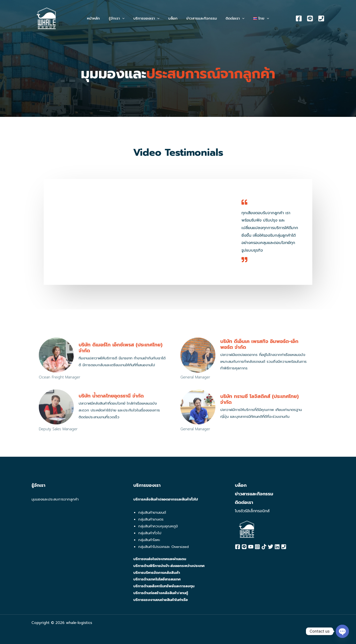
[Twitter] (271, 547)
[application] (125, 18)
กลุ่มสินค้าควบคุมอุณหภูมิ (158, 526)
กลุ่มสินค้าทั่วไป (150, 533)
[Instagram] (257, 547)
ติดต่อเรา (244, 502)
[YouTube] (251, 547)
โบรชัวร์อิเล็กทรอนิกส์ (252, 511)
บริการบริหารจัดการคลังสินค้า (157, 573)
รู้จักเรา (38, 485)
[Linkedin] (277, 547)
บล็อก (241, 485)
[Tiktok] (264, 547)
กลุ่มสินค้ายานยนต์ (152, 512)
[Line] (310, 18)
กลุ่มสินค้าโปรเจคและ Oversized (163, 547)
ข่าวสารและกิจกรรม (254, 494)
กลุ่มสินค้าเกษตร (151, 519)
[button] (120, 18)
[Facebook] (299, 18)
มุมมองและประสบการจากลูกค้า (55, 499)
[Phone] (321, 18)
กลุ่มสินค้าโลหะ (149, 540)
